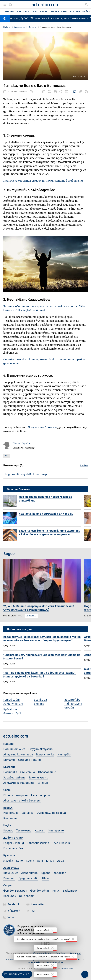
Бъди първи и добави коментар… (27, 474)
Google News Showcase (43, 427)
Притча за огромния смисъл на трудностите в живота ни (43, 181)
